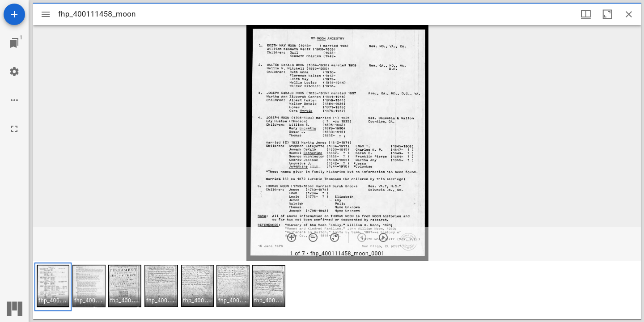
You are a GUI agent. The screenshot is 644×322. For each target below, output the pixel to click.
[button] (53, 287)
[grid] (337, 290)
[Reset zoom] (335, 237)
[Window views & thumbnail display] (586, 14)
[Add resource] (14, 14)
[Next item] (383, 237)
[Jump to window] (14, 43)
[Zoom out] (313, 237)
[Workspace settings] (14, 72)
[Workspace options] (14, 100)
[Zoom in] (292, 237)
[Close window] (629, 14)
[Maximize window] (607, 14)
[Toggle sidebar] (46, 14)
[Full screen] (14, 129)
